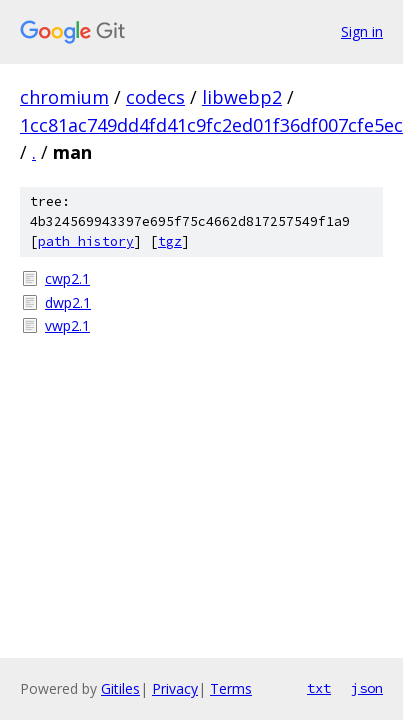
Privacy (175, 688)
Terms (231, 688)
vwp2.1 (67, 325)
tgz (170, 241)
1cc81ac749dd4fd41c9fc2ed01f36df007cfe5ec (211, 125)
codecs (155, 97)
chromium (64, 97)
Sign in (362, 31)
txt (319, 688)
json (367, 688)
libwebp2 (242, 97)
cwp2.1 (67, 278)
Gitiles (120, 688)
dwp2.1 (68, 302)
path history (86, 241)
